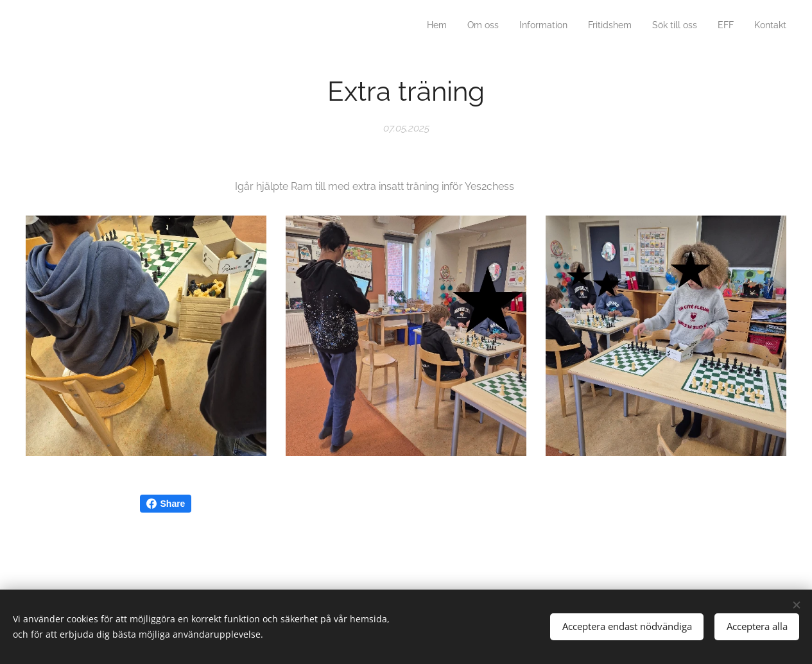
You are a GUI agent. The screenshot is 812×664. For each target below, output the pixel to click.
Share (166, 504)
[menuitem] (667, 26)
